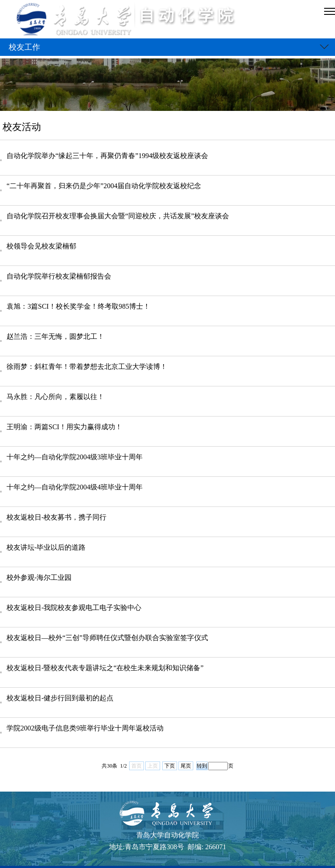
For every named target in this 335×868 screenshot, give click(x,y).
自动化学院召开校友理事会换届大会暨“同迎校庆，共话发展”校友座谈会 (118, 216)
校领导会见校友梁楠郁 (41, 246)
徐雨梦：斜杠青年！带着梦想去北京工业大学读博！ (87, 367)
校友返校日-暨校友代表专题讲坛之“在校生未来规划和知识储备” (105, 668)
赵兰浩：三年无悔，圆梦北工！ (55, 336)
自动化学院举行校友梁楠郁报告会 (59, 276)
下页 (170, 766)
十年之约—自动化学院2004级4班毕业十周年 (75, 487)
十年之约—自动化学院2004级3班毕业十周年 (75, 457)
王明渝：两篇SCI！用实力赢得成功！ (64, 427)
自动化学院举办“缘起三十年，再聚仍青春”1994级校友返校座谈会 (107, 156)
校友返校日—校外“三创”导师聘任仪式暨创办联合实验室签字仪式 (107, 638)
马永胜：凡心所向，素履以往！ (55, 397)
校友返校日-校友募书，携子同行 (56, 517)
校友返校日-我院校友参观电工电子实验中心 (74, 608)
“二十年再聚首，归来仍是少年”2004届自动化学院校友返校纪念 (104, 186)
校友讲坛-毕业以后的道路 (46, 547)
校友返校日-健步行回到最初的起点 (60, 698)
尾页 (186, 766)
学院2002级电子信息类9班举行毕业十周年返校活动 (85, 728)
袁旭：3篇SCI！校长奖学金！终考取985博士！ (78, 306)
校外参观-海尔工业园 (39, 577)
